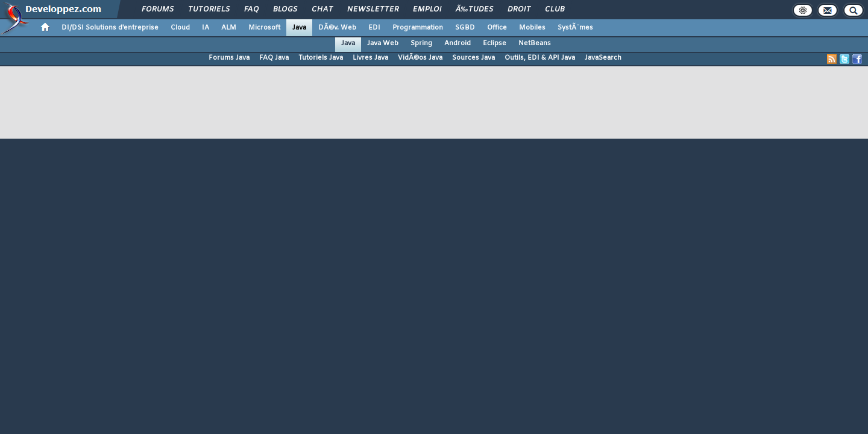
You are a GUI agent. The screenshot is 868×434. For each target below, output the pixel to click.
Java (299, 28)
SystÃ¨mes (575, 28)
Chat (322, 10)
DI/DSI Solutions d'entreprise (110, 28)
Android (458, 43)
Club (555, 10)
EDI (374, 28)
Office (497, 28)
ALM (229, 28)
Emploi (427, 10)
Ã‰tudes (474, 10)
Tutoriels (209, 10)
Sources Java (473, 58)
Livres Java (370, 58)
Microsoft (264, 28)
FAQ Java (274, 58)
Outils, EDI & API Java (540, 58)
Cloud (180, 28)
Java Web (383, 43)
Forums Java (229, 58)
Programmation (418, 28)
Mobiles (532, 28)
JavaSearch (603, 58)
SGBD (465, 28)
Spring (421, 43)
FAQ (251, 10)
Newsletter (373, 10)
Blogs (285, 10)
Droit (519, 10)
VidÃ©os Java (420, 58)
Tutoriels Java (321, 58)
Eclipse (495, 43)
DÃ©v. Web (337, 28)
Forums (158, 10)
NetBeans (535, 43)
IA (206, 28)
